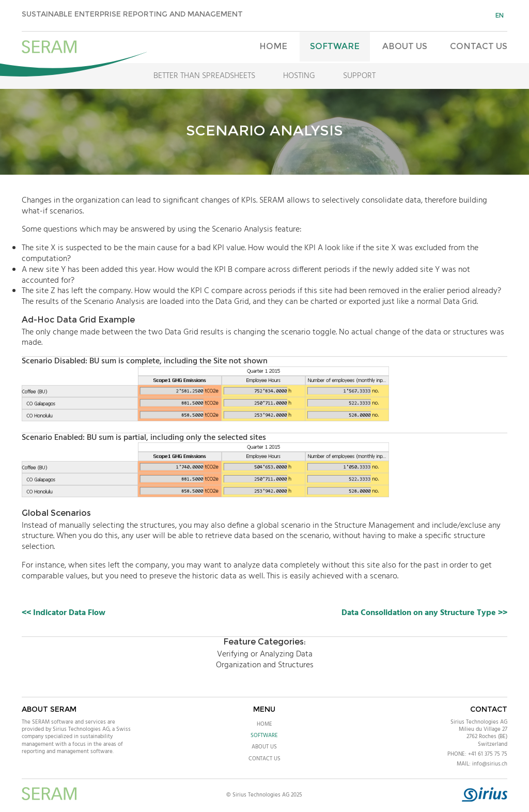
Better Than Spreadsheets (204, 76)
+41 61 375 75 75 (488, 754)
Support (359, 76)
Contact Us (479, 46)
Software (335, 46)
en (500, 15)
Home (273, 46)
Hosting (299, 76)
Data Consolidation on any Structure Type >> (424, 613)
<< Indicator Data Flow (64, 613)
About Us (405, 46)
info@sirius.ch (490, 764)
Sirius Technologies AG (479, 722)
